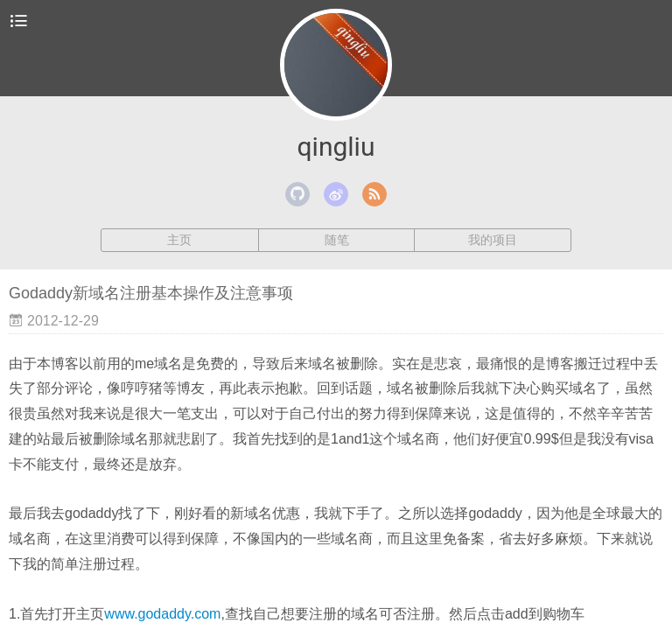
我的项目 (493, 240)
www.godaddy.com (162, 614)
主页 (179, 240)
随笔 (337, 240)
